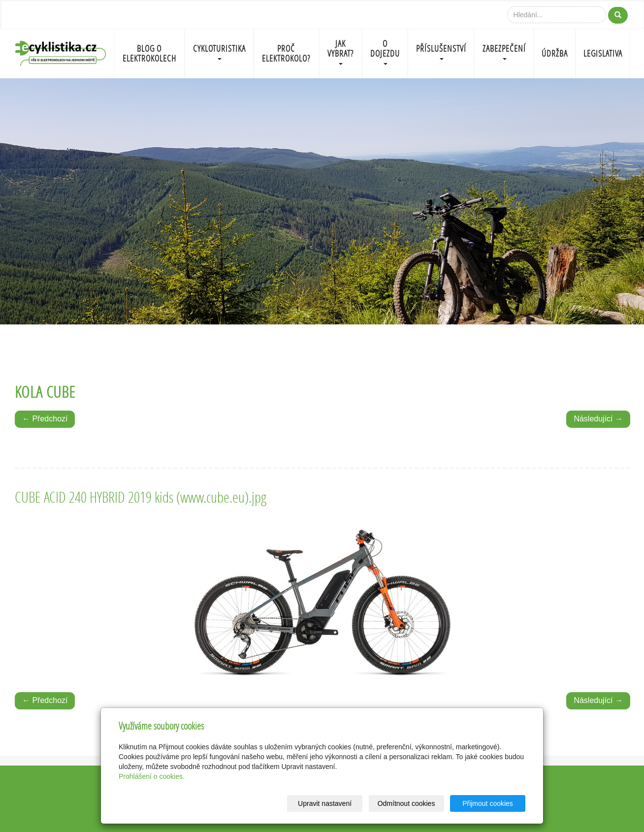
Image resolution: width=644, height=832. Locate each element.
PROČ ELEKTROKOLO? (286, 53)
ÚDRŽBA (555, 53)
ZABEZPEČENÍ (504, 51)
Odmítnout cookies (406, 803)
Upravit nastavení (325, 803)
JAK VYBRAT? (340, 51)
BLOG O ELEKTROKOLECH (149, 53)
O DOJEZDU (385, 51)
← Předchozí (45, 419)
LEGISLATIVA (603, 53)
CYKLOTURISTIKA (219, 51)
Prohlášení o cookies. (152, 776)
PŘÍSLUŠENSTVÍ (441, 51)
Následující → (598, 419)
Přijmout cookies (488, 803)
